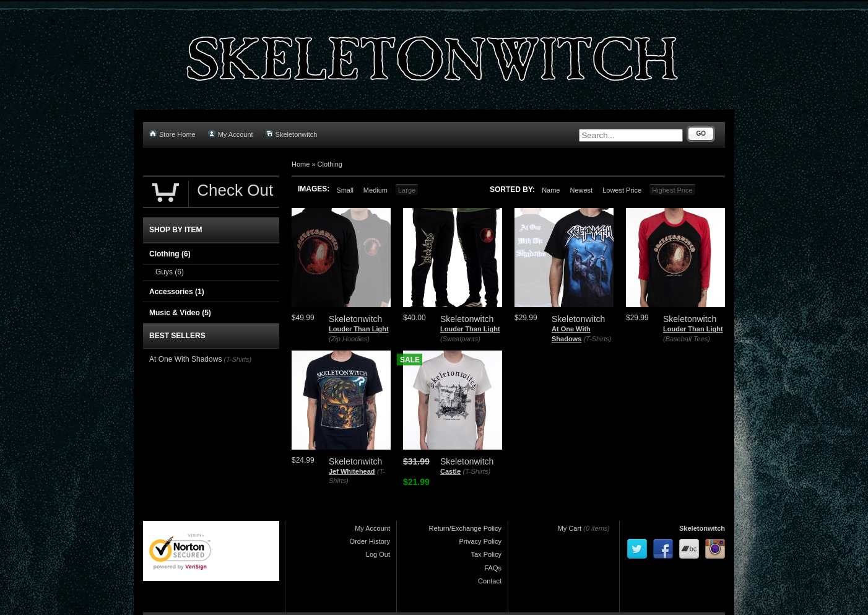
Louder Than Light (359, 329)
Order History (370, 541)
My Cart (570, 528)
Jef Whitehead (352, 471)
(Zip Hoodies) (349, 339)
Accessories (177, 292)
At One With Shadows (185, 359)
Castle (450, 471)
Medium (375, 190)
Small (345, 190)
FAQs (493, 568)
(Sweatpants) (460, 339)
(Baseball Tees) (687, 339)
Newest (581, 190)
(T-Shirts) (598, 339)
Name (551, 190)
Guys (170, 272)
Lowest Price (622, 190)
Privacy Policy (480, 541)
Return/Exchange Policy (465, 528)
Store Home (172, 134)
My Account (231, 134)
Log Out (378, 554)
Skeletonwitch (292, 134)
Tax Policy (486, 554)
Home (301, 164)
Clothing (330, 164)
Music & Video (180, 313)
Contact (490, 581)
